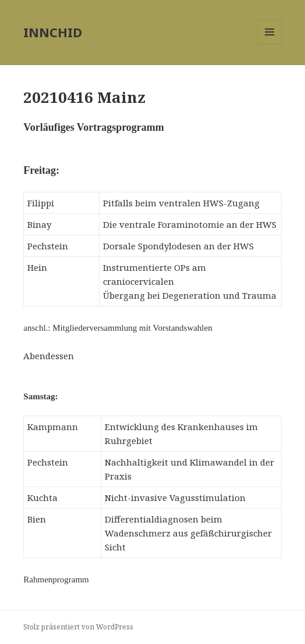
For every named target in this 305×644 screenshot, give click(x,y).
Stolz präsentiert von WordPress (78, 627)
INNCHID (53, 32)
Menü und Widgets (270, 44)
